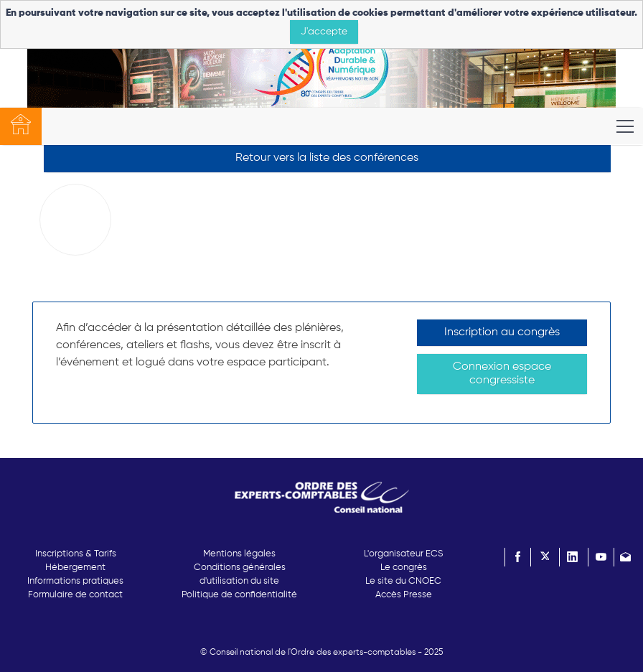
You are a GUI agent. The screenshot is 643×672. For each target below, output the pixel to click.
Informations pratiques (75, 581)
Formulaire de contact (75, 595)
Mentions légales (239, 554)
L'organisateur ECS (403, 554)
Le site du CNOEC (403, 581)
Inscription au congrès (502, 332)
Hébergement (75, 568)
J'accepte (324, 32)
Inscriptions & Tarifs (76, 554)
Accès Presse (404, 595)
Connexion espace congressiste (502, 374)
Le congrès (404, 568)
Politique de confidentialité (239, 595)
